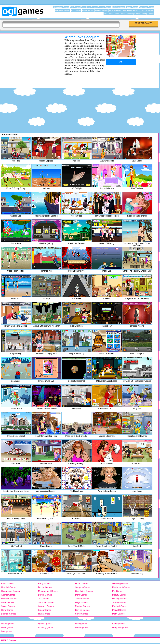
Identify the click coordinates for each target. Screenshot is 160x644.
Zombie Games (83, 606)
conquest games (120, 627)
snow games (7, 627)
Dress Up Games (147, 10)
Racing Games (148, 14)
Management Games (48, 591)
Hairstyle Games (9, 599)
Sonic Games (82, 614)
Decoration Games (61, 7)
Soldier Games (119, 602)
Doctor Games (45, 587)
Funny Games (88, 10)
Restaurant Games (121, 587)
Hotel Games (81, 583)
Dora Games (81, 595)
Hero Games (7, 610)
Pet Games (118, 591)
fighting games (45, 624)
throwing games (46, 627)
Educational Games (131, 10)
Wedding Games (120, 583)
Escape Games (115, 10)
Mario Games (8, 602)
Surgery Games (83, 587)
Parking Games (120, 599)
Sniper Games (8, 606)
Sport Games (120, 14)
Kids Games (76, 10)
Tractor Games (82, 599)
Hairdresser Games (10, 591)
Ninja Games (81, 602)
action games (7, 624)
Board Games (132, 7)
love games (7, 631)
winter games (82, 627)
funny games (118, 624)
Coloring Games (119, 7)
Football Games (120, 606)
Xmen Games (45, 610)
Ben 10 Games (82, 610)
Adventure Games (146, 7)
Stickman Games (46, 602)
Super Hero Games (89, 7)
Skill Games (75, 7)
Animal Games (8, 595)
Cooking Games (104, 7)
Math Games (118, 614)
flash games (81, 624)
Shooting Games (133, 14)
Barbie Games (45, 595)
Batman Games (9, 614)
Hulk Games (44, 614)
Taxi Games (44, 599)
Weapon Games (46, 606)
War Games (109, 14)
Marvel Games (119, 610)
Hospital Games (9, 587)
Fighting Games (101, 10)
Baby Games (44, 583)
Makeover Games (62, 10)
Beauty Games (119, 595)
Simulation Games (84, 591)
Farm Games (7, 583)
